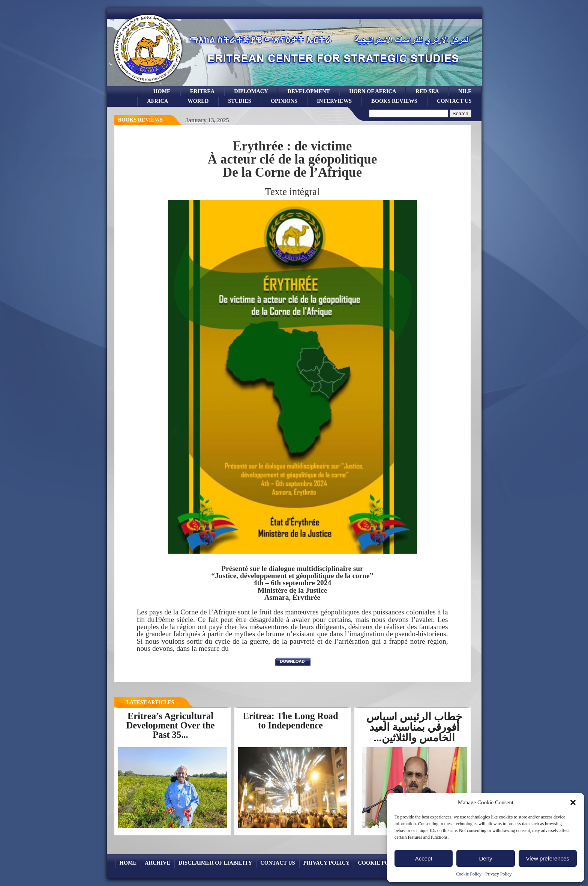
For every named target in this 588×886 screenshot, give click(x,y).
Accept (424, 858)
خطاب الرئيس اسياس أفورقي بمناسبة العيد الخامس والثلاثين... (414, 727)
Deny (485, 858)
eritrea (202, 91)
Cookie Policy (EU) (386, 863)
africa (157, 101)
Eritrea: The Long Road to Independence (290, 721)
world (198, 101)
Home (162, 91)
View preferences (548, 858)
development (309, 91)
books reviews (394, 101)
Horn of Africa (373, 91)
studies (240, 101)
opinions (284, 101)
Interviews (334, 101)
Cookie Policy (469, 874)
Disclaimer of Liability (215, 863)
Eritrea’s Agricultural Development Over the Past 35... (170, 725)
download (292, 661)
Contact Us (454, 101)
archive (157, 863)
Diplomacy (251, 91)
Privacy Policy (498, 874)
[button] (573, 802)
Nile (465, 91)
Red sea (427, 91)
